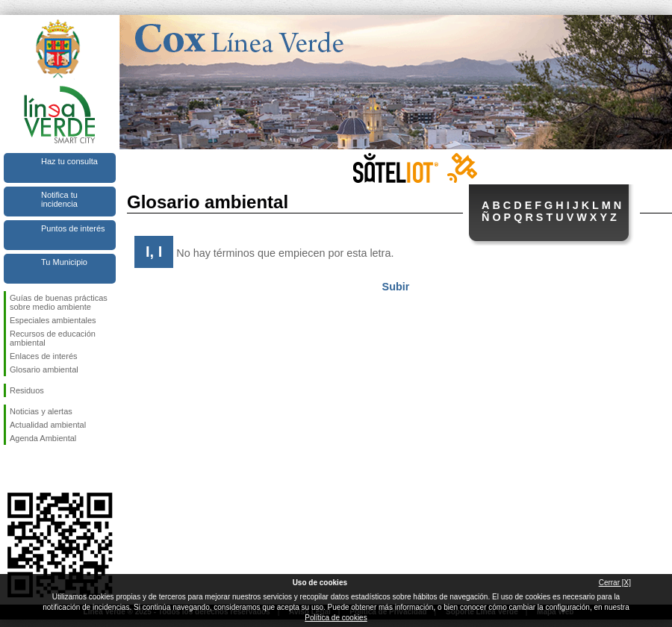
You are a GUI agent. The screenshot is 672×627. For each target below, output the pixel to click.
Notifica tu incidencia (59, 199)
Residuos (27, 390)
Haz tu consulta (69, 161)
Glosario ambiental (44, 369)
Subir (396, 287)
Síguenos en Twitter (37, 469)
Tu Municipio (64, 262)
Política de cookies (336, 618)
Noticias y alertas (41, 411)
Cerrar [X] (615, 583)
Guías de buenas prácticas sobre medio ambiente (59, 302)
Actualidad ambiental (48, 425)
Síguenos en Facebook (13, 469)
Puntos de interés (73, 228)
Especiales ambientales (53, 320)
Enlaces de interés (44, 356)
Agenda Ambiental (43, 438)
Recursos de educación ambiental (53, 338)
